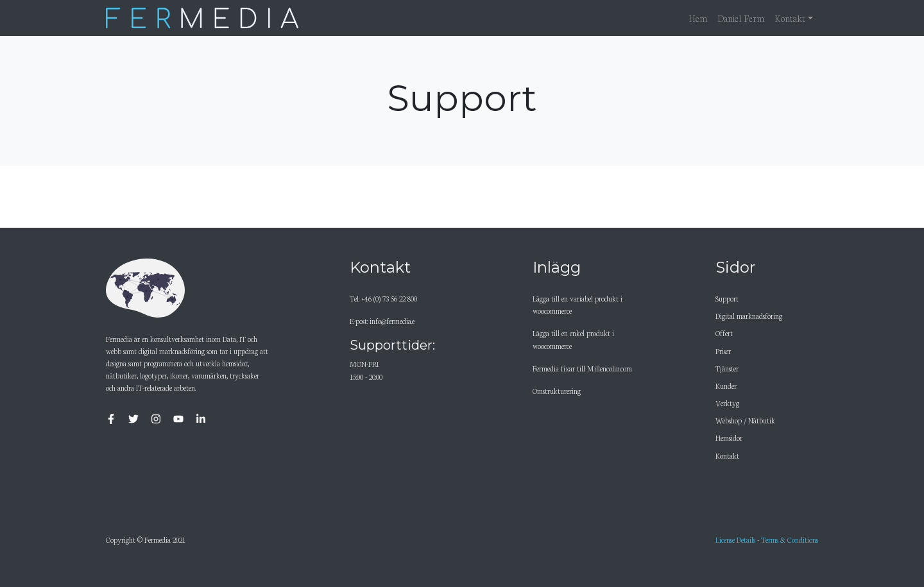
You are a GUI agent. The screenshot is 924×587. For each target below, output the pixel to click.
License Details (735, 540)
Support (727, 298)
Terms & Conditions (790, 540)
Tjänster (727, 368)
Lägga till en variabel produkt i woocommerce (577, 304)
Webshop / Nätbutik (745, 420)
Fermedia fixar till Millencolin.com (582, 368)
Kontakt (727, 455)
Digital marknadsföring (749, 316)
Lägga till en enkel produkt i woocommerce (573, 339)
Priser (723, 351)
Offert (724, 333)
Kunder (726, 386)
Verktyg (727, 403)
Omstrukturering (557, 391)
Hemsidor (729, 438)
